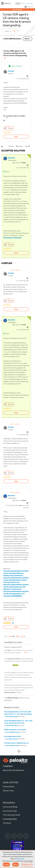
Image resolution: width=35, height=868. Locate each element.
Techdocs (7, 823)
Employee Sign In (30, 3)
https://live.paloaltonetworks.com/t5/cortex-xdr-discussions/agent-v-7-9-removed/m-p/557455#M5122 (16, 594)
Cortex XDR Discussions (13, 39)
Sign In (23, 3)
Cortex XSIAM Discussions (12, 746)
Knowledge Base (10, 819)
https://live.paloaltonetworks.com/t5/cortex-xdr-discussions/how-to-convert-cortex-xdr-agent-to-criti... (16, 580)
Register (18, 3)
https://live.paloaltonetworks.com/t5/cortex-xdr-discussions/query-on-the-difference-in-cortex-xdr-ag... (16, 587)
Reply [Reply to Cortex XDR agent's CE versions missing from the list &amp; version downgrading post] (16, 137)
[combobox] (10, 31)
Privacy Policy (20, 859)
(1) (13, 623)
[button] (6, 864)
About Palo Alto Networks (13, 770)
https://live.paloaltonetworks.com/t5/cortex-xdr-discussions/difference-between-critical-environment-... (16, 573)
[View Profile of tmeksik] (11, 71)
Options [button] (27, 39)
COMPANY (8, 766)
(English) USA (29, 7)
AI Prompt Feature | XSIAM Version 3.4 (16, 743)
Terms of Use (8, 791)
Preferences (27, 864)
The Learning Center (11, 815)
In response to (20, 163)
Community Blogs (10, 807)
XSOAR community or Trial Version (15, 730)
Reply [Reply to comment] (16, 253)
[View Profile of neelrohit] (11, 158)
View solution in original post (12, 238)
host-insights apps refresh (13, 736)
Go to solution (17, 66)
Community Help (10, 811)
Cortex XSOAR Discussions (13, 732)
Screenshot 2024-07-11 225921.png (17, 116)
